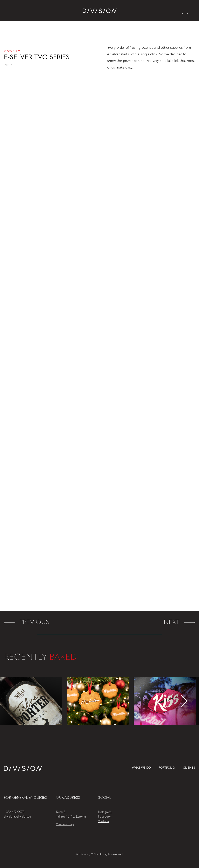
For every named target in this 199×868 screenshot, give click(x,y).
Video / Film (12, 51)
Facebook (105, 817)
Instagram (105, 812)
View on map (65, 824)
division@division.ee (17, 817)
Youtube (104, 821)
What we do (141, 768)
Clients (189, 768)
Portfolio (167, 768)
